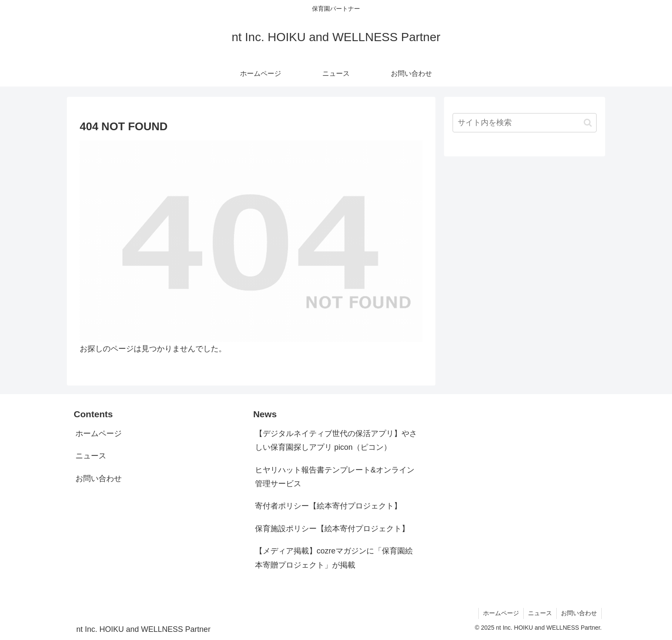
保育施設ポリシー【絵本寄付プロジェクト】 (332, 529)
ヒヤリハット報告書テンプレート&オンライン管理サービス (335, 477)
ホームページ (99, 434)
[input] (525, 123)
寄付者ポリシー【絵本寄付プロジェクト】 (328, 506)
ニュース (91, 456)
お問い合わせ (99, 479)
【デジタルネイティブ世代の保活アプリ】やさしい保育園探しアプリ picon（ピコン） (336, 440)
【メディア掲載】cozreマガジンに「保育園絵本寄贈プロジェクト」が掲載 (334, 558)
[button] (588, 123)
